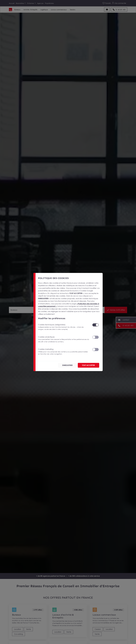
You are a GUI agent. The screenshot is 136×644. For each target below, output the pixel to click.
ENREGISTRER (67, 365)
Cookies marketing (64, 352)
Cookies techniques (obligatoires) (64, 327)
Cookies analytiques (64, 339)
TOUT (88, 365)
